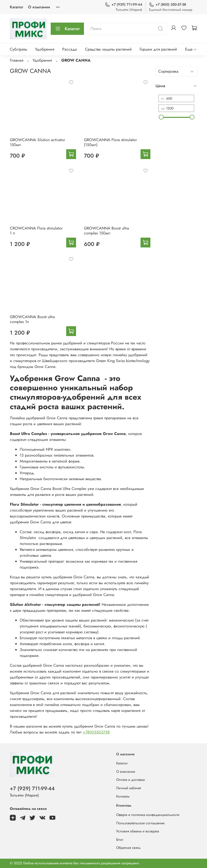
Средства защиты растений (108, 49)
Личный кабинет (129, 788)
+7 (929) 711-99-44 (124, 5)
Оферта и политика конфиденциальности (148, 815)
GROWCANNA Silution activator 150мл (37, 142)
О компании (39, 7)
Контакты (123, 796)
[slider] (161, 117)
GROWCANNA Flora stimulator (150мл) (110, 142)
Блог (120, 840)
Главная (17, 60)
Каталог (16, 7)
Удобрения (45, 49)
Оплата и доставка (130, 780)
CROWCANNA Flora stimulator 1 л (36, 231)
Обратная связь (128, 848)
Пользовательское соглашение (140, 823)
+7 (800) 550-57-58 (167, 5)
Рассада (70, 49)
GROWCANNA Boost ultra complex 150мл (106, 231)
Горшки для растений (158, 49)
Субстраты (18, 49)
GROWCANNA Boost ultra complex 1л (32, 319)
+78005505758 (96, 732)
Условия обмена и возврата (138, 831)
